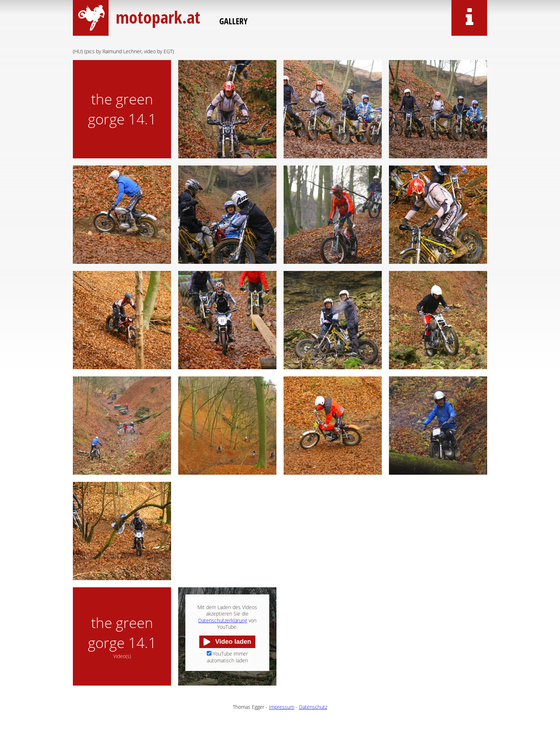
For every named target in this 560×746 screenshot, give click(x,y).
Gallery (233, 21)
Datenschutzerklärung (223, 620)
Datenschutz (313, 707)
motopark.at (157, 17)
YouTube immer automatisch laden (227, 657)
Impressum (282, 707)
